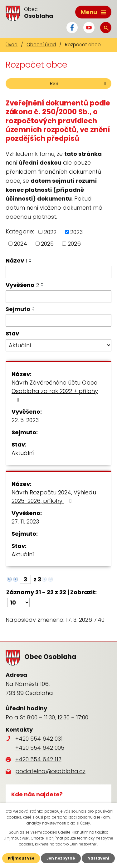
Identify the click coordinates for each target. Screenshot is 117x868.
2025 (47, 244)
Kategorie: (20, 231)
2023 (76, 232)
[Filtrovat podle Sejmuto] (58, 320)
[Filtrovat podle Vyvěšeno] (58, 297)
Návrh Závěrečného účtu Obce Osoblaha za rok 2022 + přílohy (55, 391)
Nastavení (98, 858)
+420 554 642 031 (39, 739)
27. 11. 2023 (25, 521)
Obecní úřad (41, 45)
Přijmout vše (21, 858)
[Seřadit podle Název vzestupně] (31, 259)
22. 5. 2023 (25, 420)
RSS (79, 83)
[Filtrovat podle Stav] (58, 345)
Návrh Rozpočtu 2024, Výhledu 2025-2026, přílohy (54, 497)
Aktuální (23, 453)
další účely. (81, 823)
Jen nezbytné (61, 858)
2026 (74, 244)
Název (16, 260)
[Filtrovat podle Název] (58, 272)
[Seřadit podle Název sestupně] (31, 262)
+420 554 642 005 (40, 748)
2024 (21, 244)
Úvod (12, 45)
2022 (50, 232)
